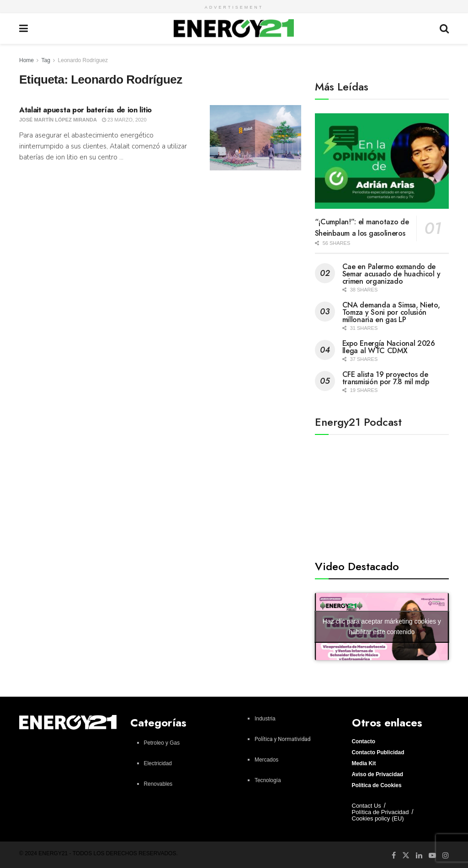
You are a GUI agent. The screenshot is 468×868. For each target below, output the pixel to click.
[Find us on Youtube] (432, 855)
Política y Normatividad (283, 739)
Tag (45, 60)
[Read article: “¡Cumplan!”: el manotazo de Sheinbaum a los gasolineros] (382, 161)
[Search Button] (444, 29)
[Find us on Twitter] (406, 855)
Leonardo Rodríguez (83, 60)
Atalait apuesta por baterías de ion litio (89, 110)
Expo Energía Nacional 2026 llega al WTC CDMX (389, 347)
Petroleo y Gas (162, 743)
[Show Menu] (24, 29)
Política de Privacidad (380, 812)
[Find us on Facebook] (394, 855)
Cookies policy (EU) (378, 818)
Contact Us (367, 806)
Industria (265, 719)
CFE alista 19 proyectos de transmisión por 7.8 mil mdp (386, 378)
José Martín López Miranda (58, 120)
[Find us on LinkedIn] (419, 855)
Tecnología (268, 780)
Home (27, 60)
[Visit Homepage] (234, 28)
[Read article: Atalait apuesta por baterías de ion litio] (255, 138)
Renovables (158, 784)
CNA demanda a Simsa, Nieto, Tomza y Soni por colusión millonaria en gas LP (391, 312)
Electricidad (158, 763)
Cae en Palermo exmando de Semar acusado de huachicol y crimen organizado (391, 274)
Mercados (266, 760)
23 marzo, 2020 (124, 120)
